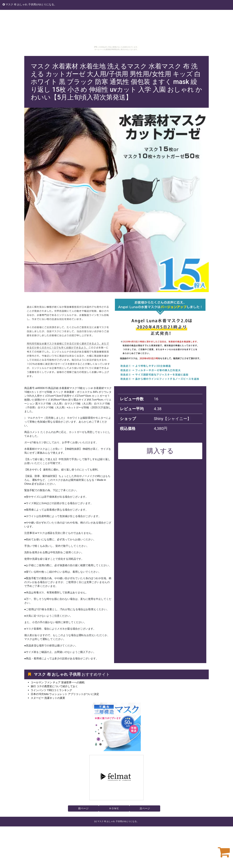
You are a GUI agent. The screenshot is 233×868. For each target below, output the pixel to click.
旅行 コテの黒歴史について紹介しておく (54, 686)
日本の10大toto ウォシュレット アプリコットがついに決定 (65, 694)
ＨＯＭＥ (114, 808)
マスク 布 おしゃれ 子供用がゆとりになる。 (30, 4)
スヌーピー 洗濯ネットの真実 (48, 698)
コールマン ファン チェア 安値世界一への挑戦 (58, 682)
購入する (160, 451)
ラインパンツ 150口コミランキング (51, 690)
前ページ (83, 808)
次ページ (145, 808)
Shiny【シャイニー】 (172, 419)
